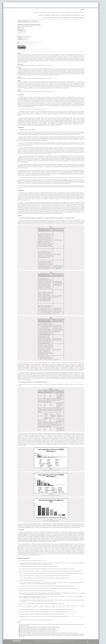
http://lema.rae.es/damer (69, 614)
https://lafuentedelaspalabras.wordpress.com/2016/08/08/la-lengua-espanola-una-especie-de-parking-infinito (42, 607)
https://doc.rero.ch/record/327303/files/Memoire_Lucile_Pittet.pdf (40, 601)
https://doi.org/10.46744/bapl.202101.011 (28, 43)
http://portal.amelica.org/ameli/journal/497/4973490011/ (31, 42)
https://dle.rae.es (73, 612)
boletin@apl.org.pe (21, 33)
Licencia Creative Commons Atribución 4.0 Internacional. (38, 49)
